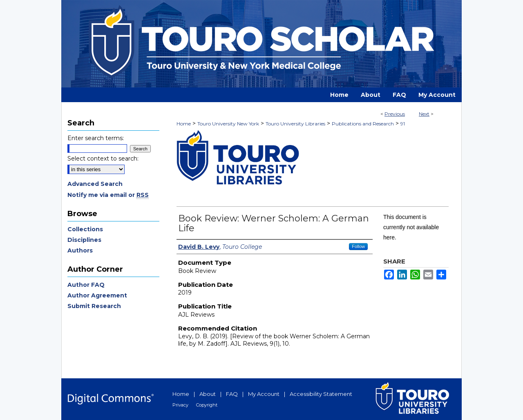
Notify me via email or (108, 195)
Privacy (180, 405)
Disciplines (84, 240)
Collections (85, 229)
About (208, 394)
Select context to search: (103, 159)
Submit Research (94, 306)
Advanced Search (95, 184)
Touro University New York (228, 124)
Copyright (207, 405)
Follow (358, 246)
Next (424, 114)
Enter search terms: (96, 138)
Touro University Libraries (295, 124)
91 (403, 124)
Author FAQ (86, 285)
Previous (395, 114)
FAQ (232, 394)
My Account (264, 394)
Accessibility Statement (321, 394)
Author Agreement (97, 295)
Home (184, 124)
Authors (80, 250)
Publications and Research (363, 124)
